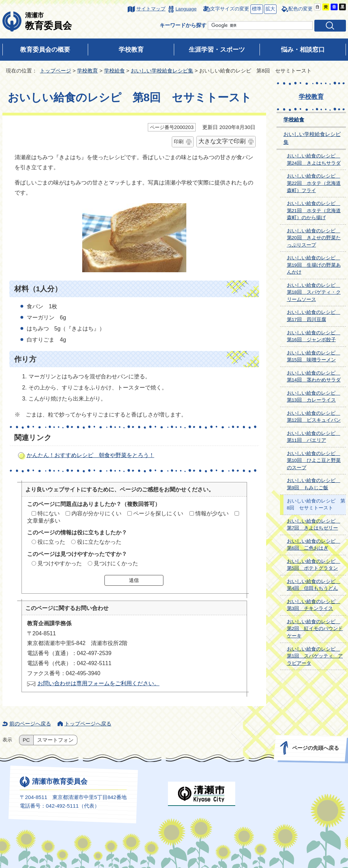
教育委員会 (48, 21)
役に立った (51, 542)
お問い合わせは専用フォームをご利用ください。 (99, 683)
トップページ (56, 71)
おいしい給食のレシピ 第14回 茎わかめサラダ (314, 377)
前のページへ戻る (30, 724)
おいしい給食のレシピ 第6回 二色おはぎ (314, 545)
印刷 (179, 141)
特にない (49, 513)
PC (26, 740)
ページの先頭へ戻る (315, 748)
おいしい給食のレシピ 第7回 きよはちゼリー (314, 525)
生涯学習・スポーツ (217, 50)
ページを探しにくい (158, 513)
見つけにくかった (116, 563)
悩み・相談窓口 (303, 50)
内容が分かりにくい (96, 513)
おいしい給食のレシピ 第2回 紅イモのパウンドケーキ (315, 629)
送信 (134, 580)
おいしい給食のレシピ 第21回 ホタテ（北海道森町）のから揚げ (314, 210)
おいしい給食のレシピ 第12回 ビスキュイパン (314, 417)
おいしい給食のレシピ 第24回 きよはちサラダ (314, 160)
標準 (256, 9)
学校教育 (131, 50)
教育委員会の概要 (45, 50)
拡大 (270, 9)
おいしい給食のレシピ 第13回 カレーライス (314, 397)
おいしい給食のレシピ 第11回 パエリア (314, 437)
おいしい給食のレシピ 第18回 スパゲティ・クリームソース (314, 292)
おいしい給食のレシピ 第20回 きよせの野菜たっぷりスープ (314, 238)
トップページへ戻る (88, 724)
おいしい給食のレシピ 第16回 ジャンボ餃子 (314, 336)
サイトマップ (151, 9)
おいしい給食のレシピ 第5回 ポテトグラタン (314, 565)
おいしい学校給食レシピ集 (162, 71)
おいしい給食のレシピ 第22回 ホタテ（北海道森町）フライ (314, 183)
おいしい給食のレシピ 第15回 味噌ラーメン (314, 356)
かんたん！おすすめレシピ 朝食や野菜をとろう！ (91, 455)
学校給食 (114, 71)
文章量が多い (44, 521)
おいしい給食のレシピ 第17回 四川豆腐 (314, 316)
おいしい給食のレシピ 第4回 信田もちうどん (314, 585)
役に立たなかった (99, 542)
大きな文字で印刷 (222, 141)
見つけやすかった (60, 563)
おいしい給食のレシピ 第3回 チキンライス (314, 605)
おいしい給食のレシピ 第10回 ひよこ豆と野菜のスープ (314, 461)
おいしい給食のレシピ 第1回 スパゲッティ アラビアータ (315, 656)
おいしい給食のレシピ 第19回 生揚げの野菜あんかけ (314, 265)
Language (186, 9)
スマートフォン (55, 740)
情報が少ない (212, 513)
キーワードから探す (183, 25)
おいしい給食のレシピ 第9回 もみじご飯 (314, 484)
